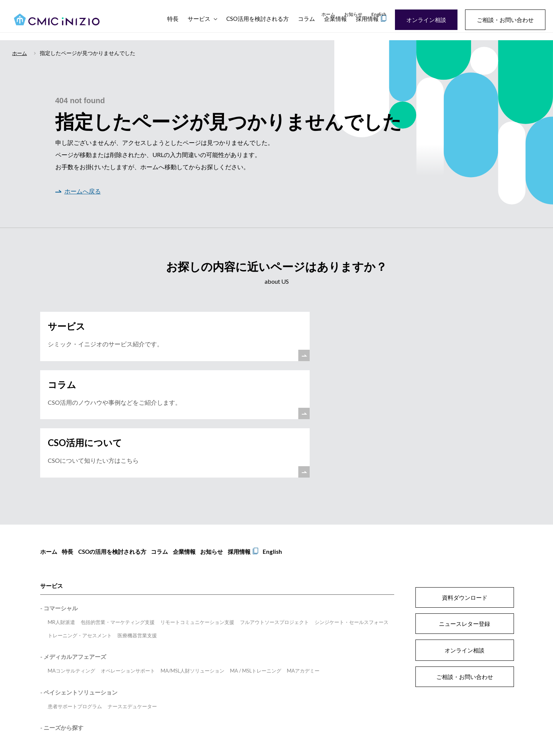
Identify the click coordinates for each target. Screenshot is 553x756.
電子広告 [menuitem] (252, 674)
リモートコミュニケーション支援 (197, 517)
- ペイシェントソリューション (79, 587)
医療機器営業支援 (137, 530)
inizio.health (367, 720)
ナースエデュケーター (132, 601)
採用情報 (367, 27)
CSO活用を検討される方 (258, 27)
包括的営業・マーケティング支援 (118, 517)
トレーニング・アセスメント (80, 530)
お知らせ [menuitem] (353, 14)
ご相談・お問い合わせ (501, 20)
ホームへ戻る (78, 192)
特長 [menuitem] (70, 450)
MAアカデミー (303, 566)
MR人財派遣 (61, 517)
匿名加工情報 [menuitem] (221, 674)
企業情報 (335, 27)
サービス (199, 27)
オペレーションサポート (128, 566)
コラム (306, 27)
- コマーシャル (59, 503)
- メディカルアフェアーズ (73, 552)
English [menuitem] (379, 14)
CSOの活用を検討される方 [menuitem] (118, 450)
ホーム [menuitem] (328, 14)
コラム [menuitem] (168, 450)
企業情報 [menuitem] (196, 450)
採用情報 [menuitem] (256, 450)
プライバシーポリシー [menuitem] (239, 663)
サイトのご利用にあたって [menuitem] (180, 663)
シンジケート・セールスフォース (352, 517)
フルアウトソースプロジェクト (274, 517)
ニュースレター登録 (464, 519)
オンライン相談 (422, 20)
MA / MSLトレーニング (256, 566)
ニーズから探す (63, 623)
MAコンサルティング (71, 566)
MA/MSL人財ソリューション (193, 566)
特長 (173, 27)
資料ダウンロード (465, 492)
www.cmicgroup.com (206, 720)
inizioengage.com (414, 720)
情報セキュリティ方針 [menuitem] (175, 674)
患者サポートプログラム (75, 601)
